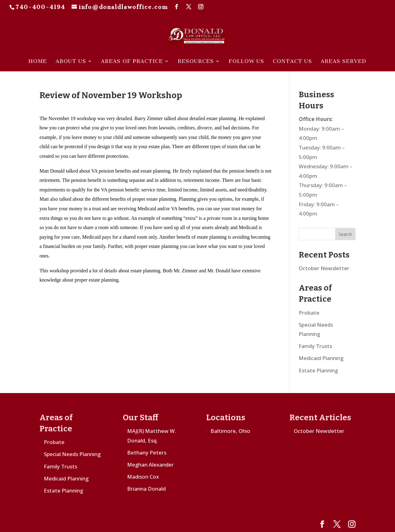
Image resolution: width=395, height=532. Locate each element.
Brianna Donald (146, 489)
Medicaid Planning (321, 358)
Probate (309, 313)
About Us (71, 62)
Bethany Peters (147, 452)
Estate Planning (318, 370)
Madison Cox (143, 477)
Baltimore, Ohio (230, 431)
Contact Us (292, 62)
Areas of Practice (132, 62)
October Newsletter (324, 268)
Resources (196, 62)
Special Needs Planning (72, 454)
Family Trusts (315, 346)
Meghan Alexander (150, 465)
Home (38, 62)
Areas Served (343, 62)
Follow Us (246, 62)
